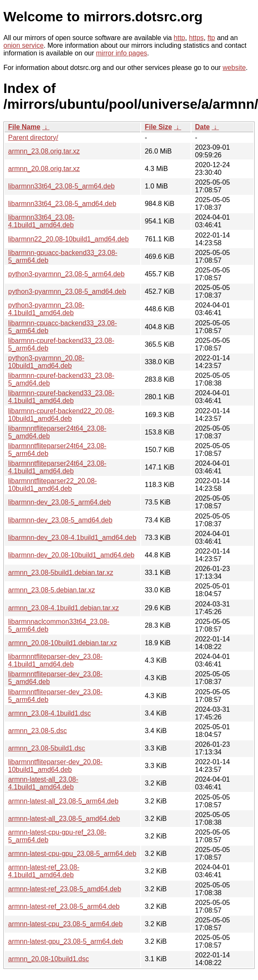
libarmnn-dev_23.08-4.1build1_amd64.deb (72, 538)
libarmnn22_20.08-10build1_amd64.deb (68, 239)
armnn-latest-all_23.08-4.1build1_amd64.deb (43, 783)
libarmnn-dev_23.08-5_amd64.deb (60, 520)
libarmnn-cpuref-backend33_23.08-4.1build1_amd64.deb (61, 397)
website (234, 68)
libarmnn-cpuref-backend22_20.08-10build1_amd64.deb (61, 415)
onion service (23, 45)
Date (202, 127)
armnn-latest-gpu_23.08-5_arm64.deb (66, 941)
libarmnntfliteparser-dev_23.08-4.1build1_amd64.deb (55, 660)
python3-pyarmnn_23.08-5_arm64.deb (66, 274)
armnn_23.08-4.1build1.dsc (49, 713)
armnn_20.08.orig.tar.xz (44, 169)
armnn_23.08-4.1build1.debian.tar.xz (64, 608)
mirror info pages (122, 53)
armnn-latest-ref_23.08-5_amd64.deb (65, 889)
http (179, 38)
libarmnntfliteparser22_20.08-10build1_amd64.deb (52, 485)
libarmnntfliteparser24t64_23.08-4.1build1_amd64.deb (57, 467)
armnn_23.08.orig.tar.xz (44, 151)
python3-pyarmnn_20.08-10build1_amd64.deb (46, 362)
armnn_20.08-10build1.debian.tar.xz (62, 643)
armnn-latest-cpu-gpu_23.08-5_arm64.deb (72, 854)
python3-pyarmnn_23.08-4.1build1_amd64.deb (46, 309)
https (196, 38)
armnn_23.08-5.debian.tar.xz (52, 590)
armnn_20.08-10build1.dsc (48, 959)
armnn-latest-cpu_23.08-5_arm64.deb (65, 924)
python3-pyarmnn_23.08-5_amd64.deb (67, 291)
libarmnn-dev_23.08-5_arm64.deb (59, 502)
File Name (24, 127)
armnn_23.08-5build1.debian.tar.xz (61, 573)
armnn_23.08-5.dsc (38, 731)
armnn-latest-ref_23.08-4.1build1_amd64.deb (44, 871)
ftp (211, 38)
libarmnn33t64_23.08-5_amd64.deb (62, 204)
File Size (158, 127)
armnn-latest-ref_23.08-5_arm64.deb (64, 906)
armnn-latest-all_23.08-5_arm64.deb (63, 801)
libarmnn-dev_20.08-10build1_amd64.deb (71, 555)
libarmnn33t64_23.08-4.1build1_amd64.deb (41, 221)
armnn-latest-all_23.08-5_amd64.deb (64, 819)
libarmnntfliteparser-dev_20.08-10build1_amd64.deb (55, 766)
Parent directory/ (33, 138)
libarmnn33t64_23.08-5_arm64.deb (61, 186)
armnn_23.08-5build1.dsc (47, 748)
